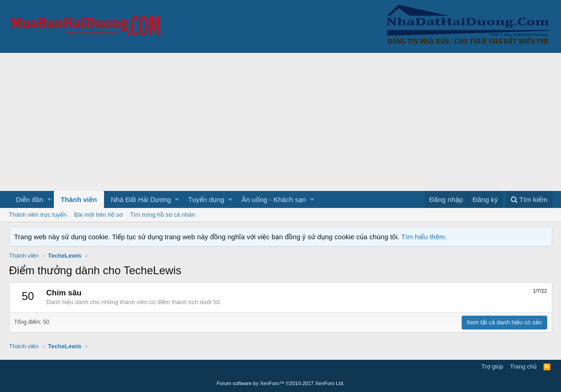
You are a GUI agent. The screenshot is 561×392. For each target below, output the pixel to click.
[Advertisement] (281, 122)
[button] (49, 199)
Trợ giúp (492, 366)
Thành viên (79, 199)
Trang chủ (523, 366)
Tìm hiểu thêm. (424, 237)
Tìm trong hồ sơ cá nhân (162, 215)
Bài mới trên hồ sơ (98, 215)
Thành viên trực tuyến (38, 215)
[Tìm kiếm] (529, 199)
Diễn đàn (30, 199)
